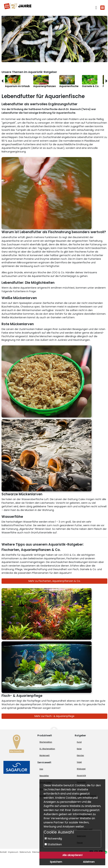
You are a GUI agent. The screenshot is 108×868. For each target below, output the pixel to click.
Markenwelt (44, 755)
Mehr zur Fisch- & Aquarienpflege (54, 716)
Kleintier (80, 755)
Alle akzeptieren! (72, 855)
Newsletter (44, 776)
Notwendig (53, 839)
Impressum (13, 852)
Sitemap (36, 852)
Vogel (79, 762)
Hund (79, 742)
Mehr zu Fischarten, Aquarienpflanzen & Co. (55, 581)
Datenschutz (25, 852)
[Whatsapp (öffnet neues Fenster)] (106, 852)
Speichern (56, 862)
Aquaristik (81, 776)
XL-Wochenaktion (47, 749)
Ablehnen (89, 862)
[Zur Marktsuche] (17, 745)
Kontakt (3, 852)
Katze (79, 749)
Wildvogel (81, 769)
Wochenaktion (46, 742)
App (41, 769)
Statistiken (53, 844)
